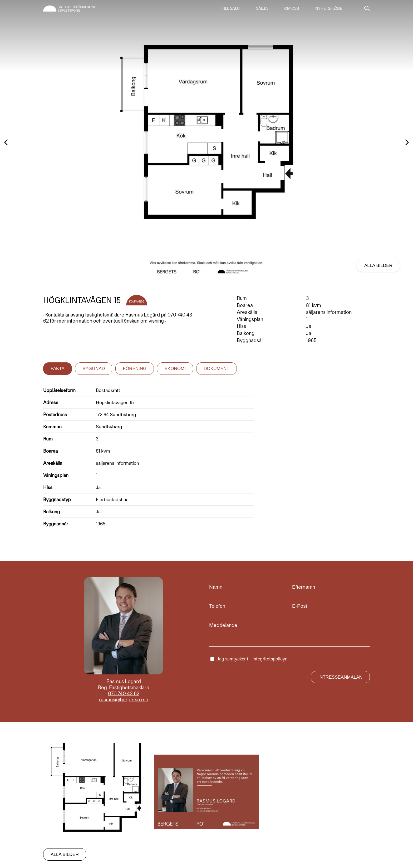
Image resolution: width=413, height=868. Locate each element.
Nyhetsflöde (329, 8)
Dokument (216, 369)
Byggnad (94, 369)
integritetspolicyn (270, 659)
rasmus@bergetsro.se (124, 700)
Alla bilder (378, 265)
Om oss (292, 8)
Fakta (58, 369)
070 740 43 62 (124, 694)
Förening (135, 369)
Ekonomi (175, 369)
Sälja (262, 8)
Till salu (231, 8)
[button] (204, 275)
